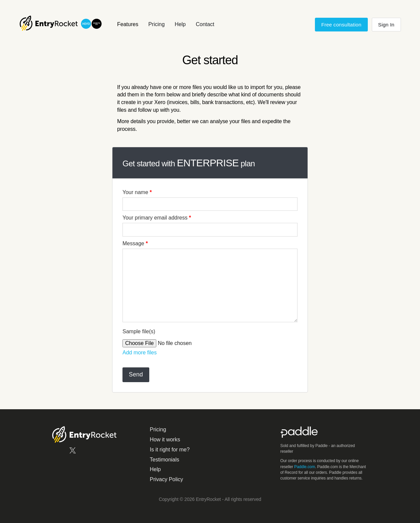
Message (135, 243)
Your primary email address (157, 218)
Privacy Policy (167, 479)
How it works (165, 440)
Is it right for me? (170, 450)
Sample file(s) (139, 331)
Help (180, 24)
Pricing (156, 24)
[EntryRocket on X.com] (73, 453)
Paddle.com (305, 467)
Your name (137, 192)
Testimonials (165, 460)
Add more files (140, 353)
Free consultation (341, 25)
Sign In (386, 25)
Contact (205, 24)
